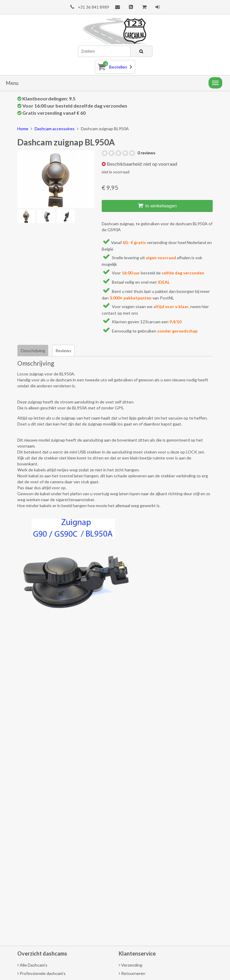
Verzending (131, 965)
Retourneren (132, 973)
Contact (118, 7)
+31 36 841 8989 (90, 7)
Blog (131, 7)
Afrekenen (144, 7)
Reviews (63, 351)
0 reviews (146, 153)
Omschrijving (33, 351)
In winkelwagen (157, 206)
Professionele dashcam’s (41, 973)
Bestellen (115, 66)
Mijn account (158, 7)
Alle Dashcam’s (32, 965)
